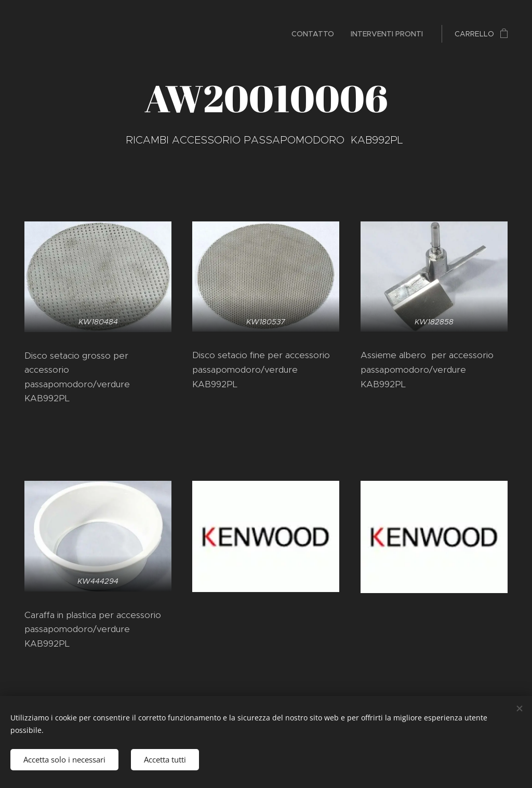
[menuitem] (316, 34)
